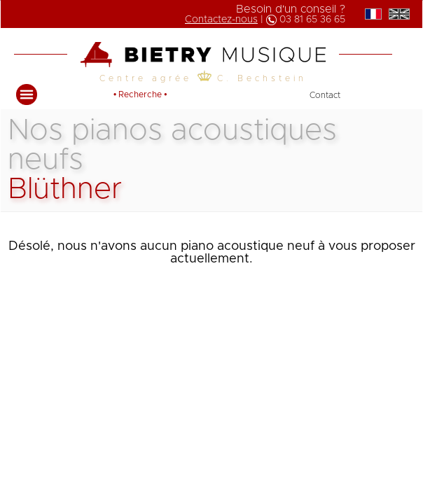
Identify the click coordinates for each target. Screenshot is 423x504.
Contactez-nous (221, 20)
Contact (325, 95)
